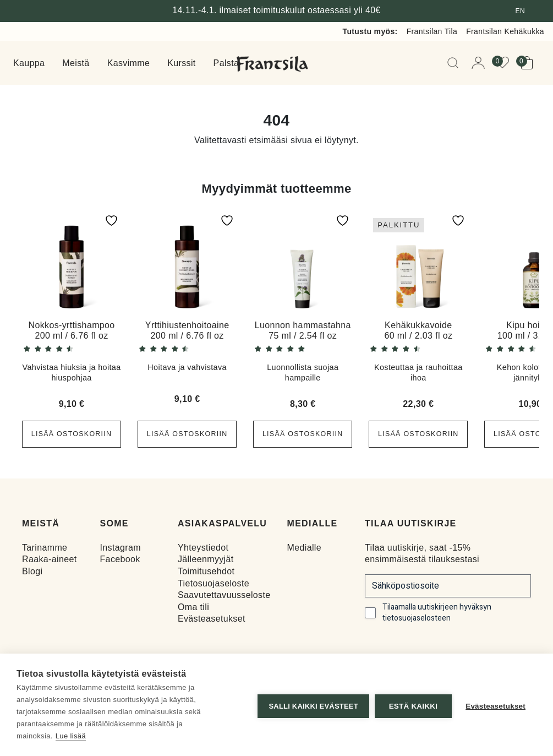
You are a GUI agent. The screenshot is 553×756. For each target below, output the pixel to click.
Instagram (120, 548)
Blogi (32, 571)
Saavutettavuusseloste (224, 595)
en (520, 11)
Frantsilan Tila (432, 31)
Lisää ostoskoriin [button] (72, 434)
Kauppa (29, 63)
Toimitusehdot (206, 571)
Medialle (304, 548)
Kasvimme (129, 63)
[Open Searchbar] (455, 63)
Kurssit (181, 63)
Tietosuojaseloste (213, 583)
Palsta (226, 63)
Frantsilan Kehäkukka (505, 31)
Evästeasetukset (212, 619)
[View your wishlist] (506, 63)
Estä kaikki (410, 705)
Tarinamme (45, 548)
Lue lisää (71, 736)
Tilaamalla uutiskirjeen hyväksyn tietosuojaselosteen (437, 613)
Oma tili (193, 607)
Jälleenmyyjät (206, 559)
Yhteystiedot (203, 548)
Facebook (120, 559)
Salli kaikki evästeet (311, 705)
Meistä (76, 63)
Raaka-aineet (50, 559)
